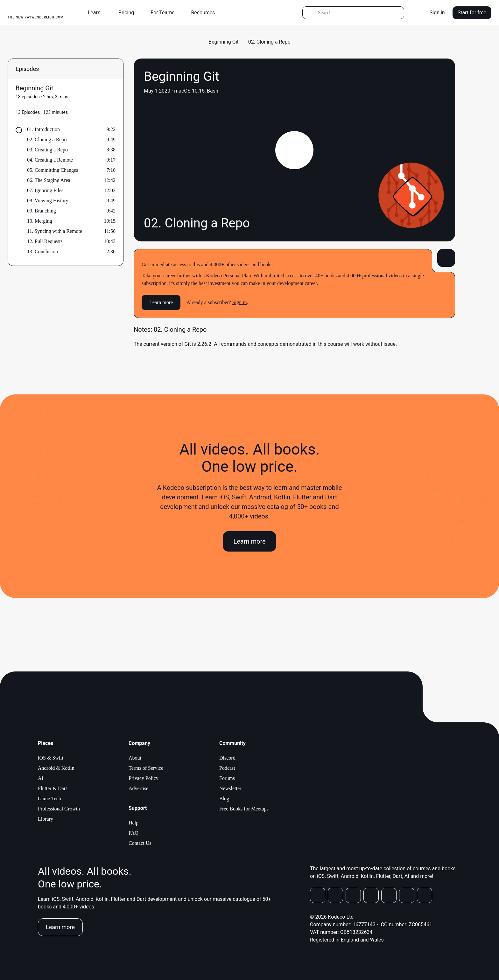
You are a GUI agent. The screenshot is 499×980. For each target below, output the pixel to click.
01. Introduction (43, 129)
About (135, 758)
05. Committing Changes (53, 170)
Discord (227, 758)
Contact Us (140, 843)
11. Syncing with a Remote (55, 231)
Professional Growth (59, 809)
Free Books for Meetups (244, 809)
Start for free (472, 13)
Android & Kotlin (56, 768)
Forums (227, 778)
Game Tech (49, 799)
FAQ (134, 833)
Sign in (437, 13)
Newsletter (230, 788)
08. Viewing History (48, 201)
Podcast (227, 768)
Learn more (161, 302)
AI (41, 778)
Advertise (138, 788)
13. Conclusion (42, 251)
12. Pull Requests (45, 241)
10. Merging (40, 221)
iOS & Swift (51, 758)
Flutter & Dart (53, 788)
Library (46, 819)
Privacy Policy (144, 778)
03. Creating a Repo (47, 150)
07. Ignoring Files (45, 190)
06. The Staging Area (49, 180)
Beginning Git (224, 42)
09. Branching (42, 211)
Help (134, 823)
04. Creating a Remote (50, 160)
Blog (224, 799)
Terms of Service (146, 768)
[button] (97, 13)
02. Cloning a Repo (47, 139)
